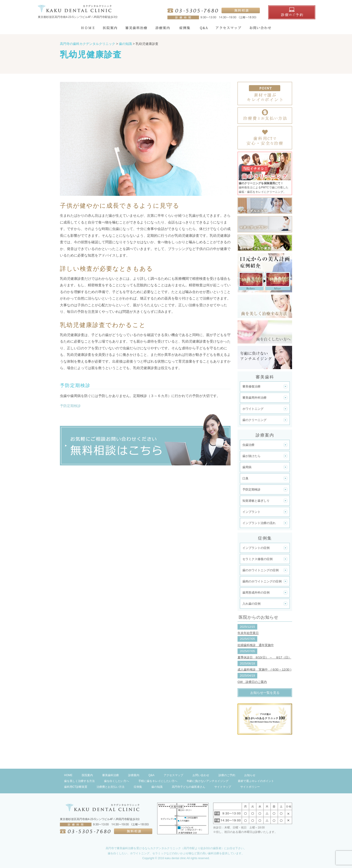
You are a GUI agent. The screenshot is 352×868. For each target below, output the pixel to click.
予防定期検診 (70, 406)
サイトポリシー (250, 787)
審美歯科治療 (111, 775)
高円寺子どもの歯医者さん (189, 787)
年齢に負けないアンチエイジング (208, 781)
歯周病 (247, 467)
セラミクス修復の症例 (257, 559)
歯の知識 (157, 787)
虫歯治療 (248, 445)
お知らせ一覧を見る (265, 693)
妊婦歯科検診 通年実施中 (256, 645)
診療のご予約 (227, 775)
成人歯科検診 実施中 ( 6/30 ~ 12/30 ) (264, 669)
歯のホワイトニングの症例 (261, 570)
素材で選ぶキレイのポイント (256, 781)
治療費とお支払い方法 (111, 787)
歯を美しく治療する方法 (79, 781)
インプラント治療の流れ (259, 523)
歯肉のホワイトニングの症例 (262, 581)
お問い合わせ (201, 775)
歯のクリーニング (254, 420)
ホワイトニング (253, 409)
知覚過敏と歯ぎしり (256, 501)
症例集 (138, 787)
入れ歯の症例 (251, 604)
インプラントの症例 (256, 548)
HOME (68, 775)
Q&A (152, 775)
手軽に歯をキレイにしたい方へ (158, 781)
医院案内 (87, 775)
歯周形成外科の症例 (256, 593)
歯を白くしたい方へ (117, 781)
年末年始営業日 (248, 633)
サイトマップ (223, 787)
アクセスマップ (173, 775)
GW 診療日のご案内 (252, 682)
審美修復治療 (251, 386)
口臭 (245, 478)
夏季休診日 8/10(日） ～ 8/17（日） (264, 657)
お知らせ (250, 775)
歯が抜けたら (251, 456)
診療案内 (134, 775)
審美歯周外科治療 (254, 398)
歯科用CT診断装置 (76, 787)
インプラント (251, 512)
